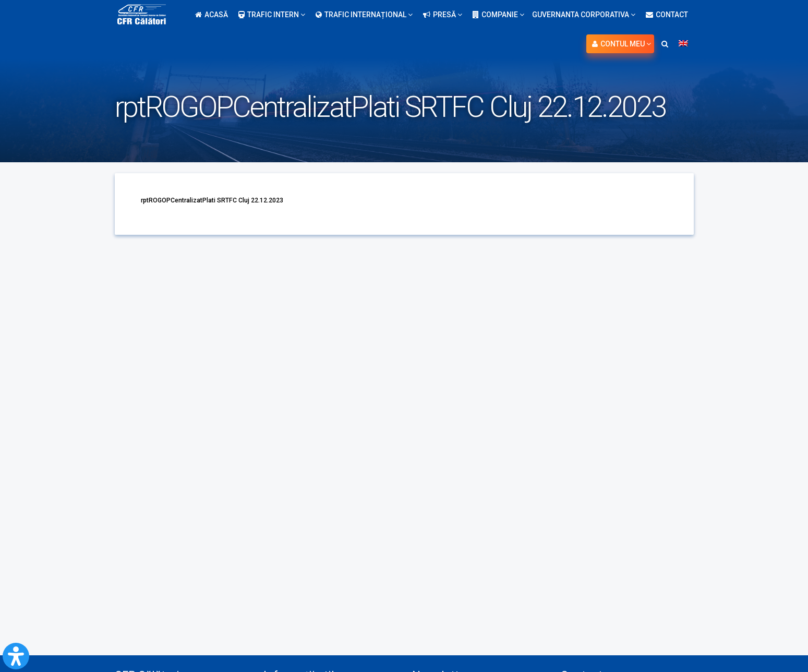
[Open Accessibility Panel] (16, 656)
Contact (667, 15)
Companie (498, 15)
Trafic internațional (364, 15)
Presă (443, 15)
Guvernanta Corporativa (584, 15)
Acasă (212, 15)
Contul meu (622, 44)
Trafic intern (272, 15)
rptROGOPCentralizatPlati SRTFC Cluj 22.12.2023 (223, 200)
